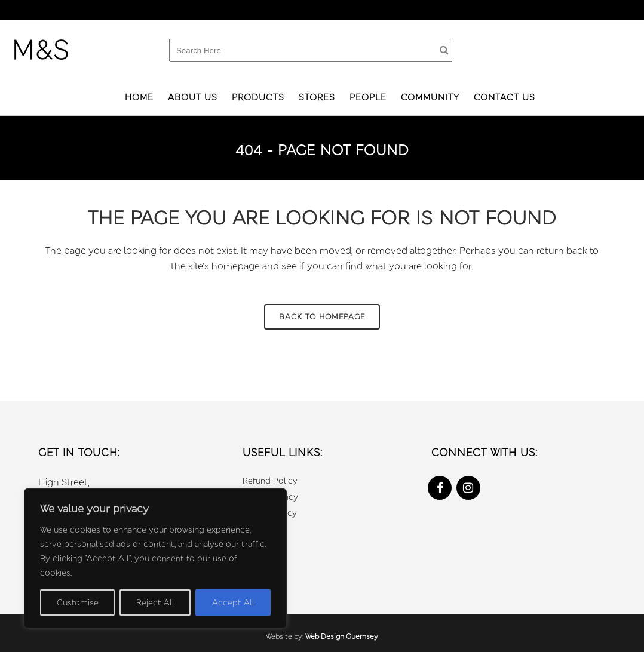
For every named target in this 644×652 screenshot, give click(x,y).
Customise (78, 602)
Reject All (155, 602)
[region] (155, 558)
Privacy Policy (270, 496)
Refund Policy (270, 480)
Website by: (286, 636)
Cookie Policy (270, 513)
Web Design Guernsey (342, 636)
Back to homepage (322, 316)
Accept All (233, 602)
